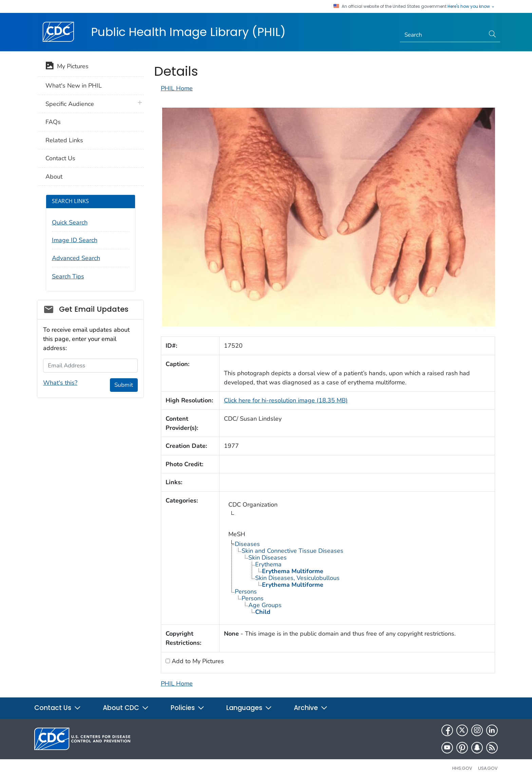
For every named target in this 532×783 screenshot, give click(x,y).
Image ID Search (75, 240)
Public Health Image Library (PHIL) (188, 32)
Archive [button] (311, 708)
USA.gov (488, 768)
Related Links (64, 140)
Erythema (268, 564)
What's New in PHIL (74, 86)
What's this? (60, 383)
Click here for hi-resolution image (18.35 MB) (286, 400)
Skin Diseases (268, 558)
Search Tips (68, 276)
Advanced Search (76, 258)
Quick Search (70, 222)
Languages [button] (249, 708)
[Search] (443, 35)
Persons (246, 591)
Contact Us (60, 158)
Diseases (247, 544)
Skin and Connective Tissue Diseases (292, 551)
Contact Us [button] (58, 708)
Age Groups (265, 605)
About (54, 177)
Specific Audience (70, 104)
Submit (124, 385)
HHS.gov (462, 768)
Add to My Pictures (197, 661)
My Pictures (67, 67)
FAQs (53, 122)
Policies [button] (188, 708)
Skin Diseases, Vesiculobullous (297, 578)
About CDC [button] (126, 708)
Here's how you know (471, 6)
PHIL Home (177, 88)
